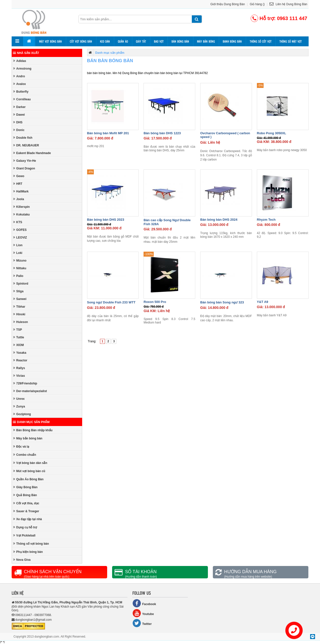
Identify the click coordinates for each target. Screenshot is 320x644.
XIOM (19, 345)
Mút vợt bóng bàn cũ (29, 471)
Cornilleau (22, 99)
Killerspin (22, 207)
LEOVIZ (20, 237)
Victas (19, 376)
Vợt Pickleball (24, 535)
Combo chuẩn (25, 455)
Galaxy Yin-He (25, 161)
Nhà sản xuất (26, 53)
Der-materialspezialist (30, 391)
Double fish (23, 138)
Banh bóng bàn (232, 41)
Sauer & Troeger (26, 511)
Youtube (143, 613)
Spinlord (21, 283)
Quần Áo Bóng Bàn (28, 479)
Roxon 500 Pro (155, 302)
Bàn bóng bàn (180, 41)
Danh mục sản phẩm (31, 422)
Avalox (20, 84)
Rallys (19, 368)
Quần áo (123, 41)
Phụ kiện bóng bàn (28, 552)
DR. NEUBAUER (26, 145)
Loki (18, 253)
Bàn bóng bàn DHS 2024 (219, 220)
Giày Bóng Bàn (25, 487)
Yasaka (20, 353)
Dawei (19, 115)
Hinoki (19, 314)
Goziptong (22, 414)
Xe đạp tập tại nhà (28, 519)
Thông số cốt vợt (261, 41)
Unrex (19, 399)
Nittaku (20, 268)
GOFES (20, 230)
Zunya (19, 406)
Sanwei (20, 299)
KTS (18, 222)
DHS (18, 122)
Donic (19, 130)
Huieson (21, 322)
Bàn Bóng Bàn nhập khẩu (33, 430)
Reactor (20, 360)
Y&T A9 (263, 302)
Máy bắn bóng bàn (28, 438)
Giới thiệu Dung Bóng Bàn (228, 4)
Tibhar (19, 307)
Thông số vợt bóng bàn (31, 544)
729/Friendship (25, 383)
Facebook (144, 603)
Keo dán (105, 41)
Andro (19, 76)
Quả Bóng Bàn (25, 495)
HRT (18, 184)
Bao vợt (159, 41)
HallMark (21, 191)
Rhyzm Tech (266, 220)
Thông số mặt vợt (291, 41)
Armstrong (22, 68)
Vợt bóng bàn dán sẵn (30, 463)
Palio (18, 276)
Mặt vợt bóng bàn (50, 41)
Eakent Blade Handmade (32, 153)
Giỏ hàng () (257, 4)
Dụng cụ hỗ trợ (25, 527)
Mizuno (20, 260)
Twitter (142, 623)
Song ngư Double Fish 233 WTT (111, 302)
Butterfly (21, 92)
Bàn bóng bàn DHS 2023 (106, 220)
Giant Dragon (24, 168)
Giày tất (141, 41)
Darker (19, 107)
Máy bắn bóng (206, 41)
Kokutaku (22, 214)
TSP (18, 330)
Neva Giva (22, 560)
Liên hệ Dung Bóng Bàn (288, 4)
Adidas (20, 61)
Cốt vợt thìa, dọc (26, 503)
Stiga (18, 291)
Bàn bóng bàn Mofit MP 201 (108, 133)
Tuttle (19, 337)
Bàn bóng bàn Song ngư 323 (222, 302)
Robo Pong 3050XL (271, 133)
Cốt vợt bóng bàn (81, 41)
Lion (18, 245)
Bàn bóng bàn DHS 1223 (162, 133)
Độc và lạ (21, 446)
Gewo (19, 176)
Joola (19, 199)
